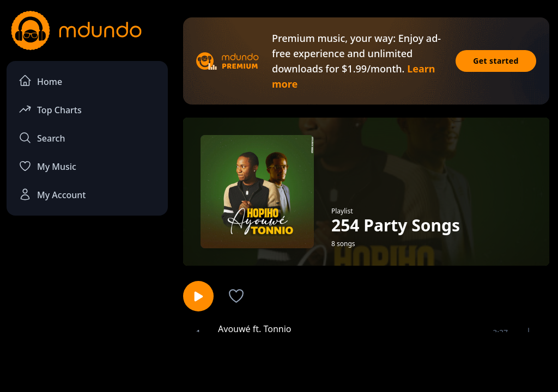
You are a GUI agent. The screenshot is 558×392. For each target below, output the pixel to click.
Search (42, 138)
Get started (496, 61)
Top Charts (50, 109)
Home (40, 81)
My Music (47, 166)
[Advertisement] (279, 361)
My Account (52, 194)
